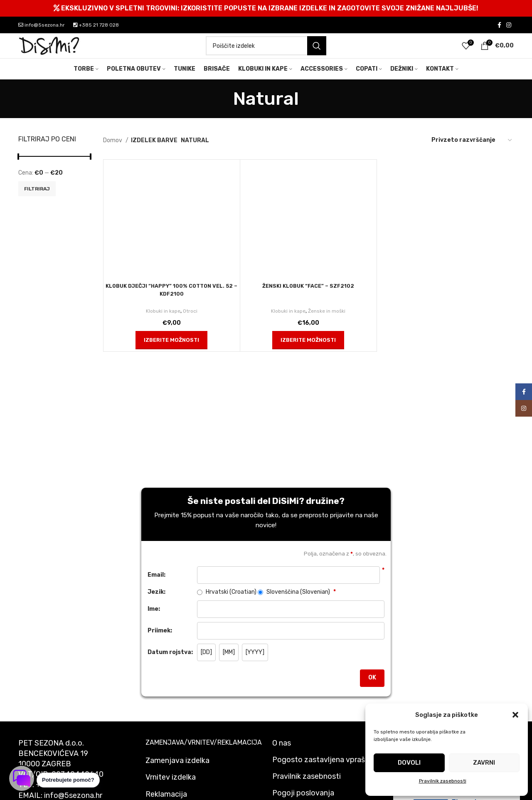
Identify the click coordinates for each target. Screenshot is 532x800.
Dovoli (409, 763)
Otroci (192, 324)
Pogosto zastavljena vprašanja (326, 773)
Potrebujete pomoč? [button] (68, 780)
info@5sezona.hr (42, 25)
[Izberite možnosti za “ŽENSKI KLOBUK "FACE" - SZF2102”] (308, 353)
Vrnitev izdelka (171, 790)
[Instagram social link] (509, 25)
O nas (282, 756)
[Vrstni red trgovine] (472, 154)
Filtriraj (37, 202)
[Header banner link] (266, 8)
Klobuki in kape (163, 324)
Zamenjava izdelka (177, 774)
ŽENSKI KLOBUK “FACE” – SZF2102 (308, 299)
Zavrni (484, 763)
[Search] (266, 53)
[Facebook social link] (499, 25)
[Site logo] (49, 53)
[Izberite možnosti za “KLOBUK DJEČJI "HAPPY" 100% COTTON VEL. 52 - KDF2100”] (171, 353)
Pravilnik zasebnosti (443, 781)
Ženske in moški (329, 324)
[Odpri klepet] (22, 778)
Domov (113, 154)
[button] (515, 715)
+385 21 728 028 (96, 25)
